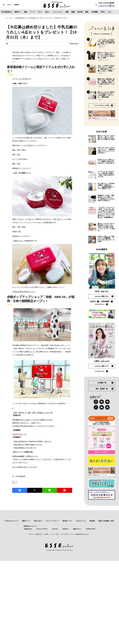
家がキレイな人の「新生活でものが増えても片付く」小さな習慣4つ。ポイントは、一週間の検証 (106, 95)
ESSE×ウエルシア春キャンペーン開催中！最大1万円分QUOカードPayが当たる (106, 161)
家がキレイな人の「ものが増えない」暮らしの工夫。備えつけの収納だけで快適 (106, 137)
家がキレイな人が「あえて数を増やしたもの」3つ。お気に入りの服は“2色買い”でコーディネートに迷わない (106, 227)
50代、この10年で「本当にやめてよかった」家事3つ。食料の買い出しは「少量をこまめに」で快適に (106, 68)
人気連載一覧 (102, 383)
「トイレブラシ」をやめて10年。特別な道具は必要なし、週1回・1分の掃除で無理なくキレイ (106, 42)
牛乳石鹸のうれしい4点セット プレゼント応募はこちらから (32, 420)
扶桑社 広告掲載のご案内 (106, 521)
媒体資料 (92, 521)
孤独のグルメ (77, 529)
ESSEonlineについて (12, 521)
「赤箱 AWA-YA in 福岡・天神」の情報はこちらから (31, 413)
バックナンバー (100, 304)
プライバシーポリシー (52, 521)
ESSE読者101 (7, 12)
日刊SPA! (66, 529)
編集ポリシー (26, 521)
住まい (48, 12)
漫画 (87, 12)
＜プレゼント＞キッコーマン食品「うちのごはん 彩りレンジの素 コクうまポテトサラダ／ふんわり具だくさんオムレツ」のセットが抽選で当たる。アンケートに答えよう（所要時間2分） (106, 212)
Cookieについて (81, 521)
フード (32, 12)
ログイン (9, 5)
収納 (26, 12)
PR (14, 482)
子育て (103, 12)
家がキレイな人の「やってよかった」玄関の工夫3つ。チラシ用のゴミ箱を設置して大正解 (106, 55)
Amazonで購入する (102, 296)
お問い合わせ (38, 521)
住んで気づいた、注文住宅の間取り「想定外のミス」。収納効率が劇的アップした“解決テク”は (106, 186)
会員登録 (16, 5)
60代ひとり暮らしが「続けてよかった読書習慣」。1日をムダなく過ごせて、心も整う (106, 239)
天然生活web (28, 529)
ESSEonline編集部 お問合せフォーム (25, 456)
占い (110, 12)
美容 (67, 12)
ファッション (58, 12)
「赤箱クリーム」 (18, 241)
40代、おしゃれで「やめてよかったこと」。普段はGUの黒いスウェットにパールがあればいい (106, 150)
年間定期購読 (105, 301)
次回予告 (93, 301)
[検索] (112, 118)
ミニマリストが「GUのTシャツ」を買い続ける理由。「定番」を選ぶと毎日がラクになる (106, 174)
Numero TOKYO (42, 529)
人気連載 (94, 12)
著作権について (67, 521)
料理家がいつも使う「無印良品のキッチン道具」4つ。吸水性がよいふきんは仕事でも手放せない (106, 198)
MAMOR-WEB (91, 529)
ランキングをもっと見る (102, 105)
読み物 (80, 12)
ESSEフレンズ (103, 60)
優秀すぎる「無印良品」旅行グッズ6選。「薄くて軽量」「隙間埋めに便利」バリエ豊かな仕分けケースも (106, 81)
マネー (40, 12)
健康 (73, 12)
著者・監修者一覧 (102, 389)
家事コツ (18, 12)
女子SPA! (55, 529)
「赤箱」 (15, 173)
